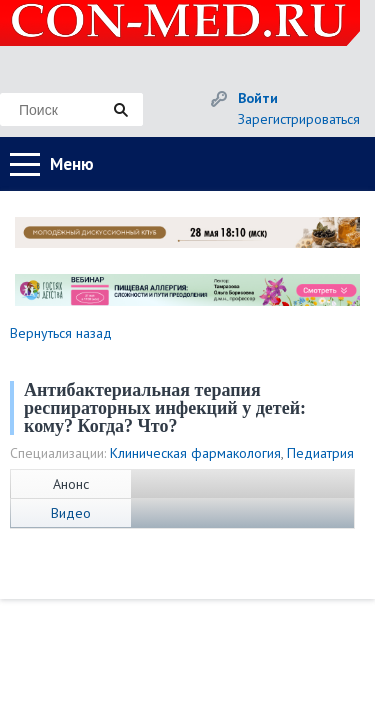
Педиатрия (320, 453)
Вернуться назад (61, 333)
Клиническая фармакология (195, 453)
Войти (258, 98)
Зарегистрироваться (299, 119)
